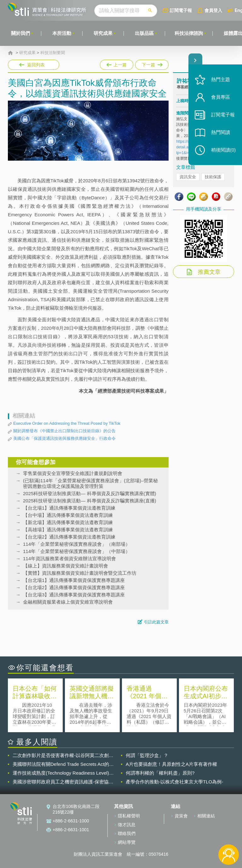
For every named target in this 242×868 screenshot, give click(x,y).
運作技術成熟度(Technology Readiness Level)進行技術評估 (63, 773)
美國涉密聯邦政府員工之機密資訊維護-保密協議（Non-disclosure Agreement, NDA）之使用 (63, 782)
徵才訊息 (127, 825)
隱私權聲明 (129, 816)
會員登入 (213, 10)
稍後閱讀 (223, 150)
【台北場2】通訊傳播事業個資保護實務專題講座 (74, 587)
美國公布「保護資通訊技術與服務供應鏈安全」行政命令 (64, 438)
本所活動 (62, 33)
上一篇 (117, 64)
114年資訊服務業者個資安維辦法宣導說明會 (69, 558)
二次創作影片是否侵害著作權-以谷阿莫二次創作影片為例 (63, 755)
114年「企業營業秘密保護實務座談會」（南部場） (77, 544)
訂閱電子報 (181, 10)
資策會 (181, 816)
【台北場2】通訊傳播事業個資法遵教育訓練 (69, 537)
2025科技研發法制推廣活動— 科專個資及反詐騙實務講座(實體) (90, 493)
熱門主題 (221, 79)
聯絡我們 (127, 833)
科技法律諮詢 (189, 33)
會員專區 (221, 97)
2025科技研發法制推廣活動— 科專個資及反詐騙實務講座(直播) (90, 501)
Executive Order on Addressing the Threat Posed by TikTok (67, 423)
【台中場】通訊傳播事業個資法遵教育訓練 (68, 515)
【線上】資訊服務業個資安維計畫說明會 (66, 566)
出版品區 (144, 33)
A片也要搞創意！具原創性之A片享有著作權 (171, 764)
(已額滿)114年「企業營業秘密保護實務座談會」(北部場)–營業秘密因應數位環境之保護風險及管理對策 (90, 483)
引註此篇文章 (156, 622)
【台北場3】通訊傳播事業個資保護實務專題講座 (74, 595)
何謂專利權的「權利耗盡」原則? (160, 773)
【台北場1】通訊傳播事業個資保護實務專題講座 (74, 580)
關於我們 (20, 33)
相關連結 (206, 816)
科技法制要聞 (53, 53)
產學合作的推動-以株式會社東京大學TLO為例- (174, 782)
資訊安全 (188, 177)
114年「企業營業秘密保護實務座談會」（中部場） (77, 551)
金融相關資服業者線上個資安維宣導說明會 (68, 602)
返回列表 (36, 65)
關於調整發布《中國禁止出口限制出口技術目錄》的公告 (64, 431)
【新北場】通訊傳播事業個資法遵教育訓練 (68, 522)
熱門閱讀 (221, 132)
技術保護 (213, 177)
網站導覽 (127, 842)
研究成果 (103, 33)
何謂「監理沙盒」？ (147, 755)
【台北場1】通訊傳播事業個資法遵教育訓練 (69, 508)
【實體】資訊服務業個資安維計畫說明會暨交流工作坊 (80, 573)
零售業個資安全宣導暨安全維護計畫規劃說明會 (73, 473)
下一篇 (151, 64)
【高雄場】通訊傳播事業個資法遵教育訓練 (68, 530)
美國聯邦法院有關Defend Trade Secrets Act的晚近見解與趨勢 (63, 764)
